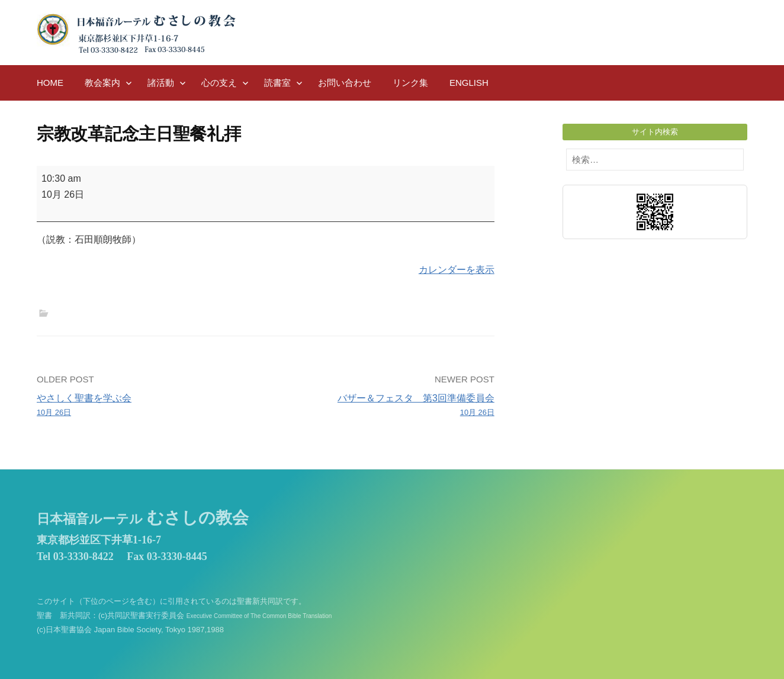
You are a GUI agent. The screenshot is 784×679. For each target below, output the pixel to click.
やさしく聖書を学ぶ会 (147, 406)
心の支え (219, 83)
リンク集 (410, 83)
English (469, 83)
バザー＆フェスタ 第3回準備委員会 (385, 406)
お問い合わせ (345, 83)
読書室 (277, 83)
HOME (50, 83)
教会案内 (102, 83)
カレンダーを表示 (457, 270)
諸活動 (161, 83)
